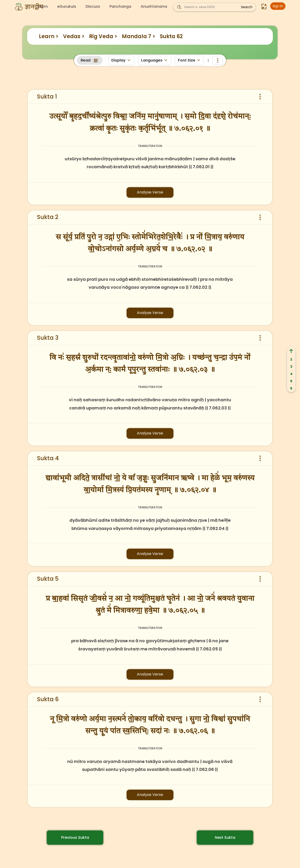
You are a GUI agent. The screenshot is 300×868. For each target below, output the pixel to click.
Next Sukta (225, 837)
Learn (43, 7)
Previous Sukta (75, 837)
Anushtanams (154, 7)
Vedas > (74, 36)
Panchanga (120, 7)
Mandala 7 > (139, 36)
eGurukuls (67, 7)
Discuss (93, 7)
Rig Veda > (103, 36)
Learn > (49, 36)
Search (247, 7)
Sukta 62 (171, 36)
